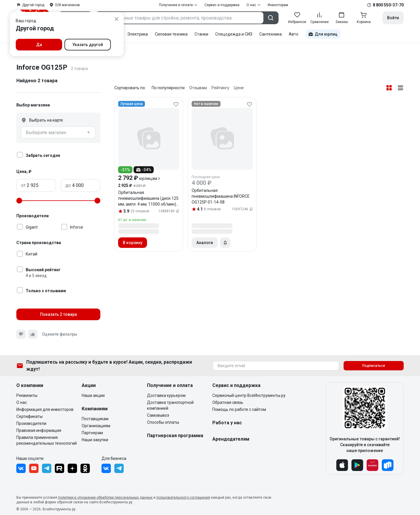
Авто (294, 34)
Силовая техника (171, 34)
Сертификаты (29, 416)
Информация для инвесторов (45, 409)
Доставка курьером (166, 395)
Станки (201, 34)
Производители (31, 423)
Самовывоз (158, 415)
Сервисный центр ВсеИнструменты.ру (249, 395)
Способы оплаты (163, 422)
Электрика (138, 34)
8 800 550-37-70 (388, 5)
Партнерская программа (175, 436)
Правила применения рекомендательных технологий (47, 440)
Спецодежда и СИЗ (234, 34)
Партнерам (92, 433)
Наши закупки (95, 440)
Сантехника (271, 34)
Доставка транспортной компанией (170, 405)
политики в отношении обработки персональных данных (105, 498)
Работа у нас (227, 423)
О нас (22, 402)
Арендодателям (231, 439)
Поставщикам (95, 419)
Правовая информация (39, 430)
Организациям (96, 426)
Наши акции (93, 395)
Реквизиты (27, 395)
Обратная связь (228, 402)
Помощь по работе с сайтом (239, 409)
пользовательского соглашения (183, 498)
